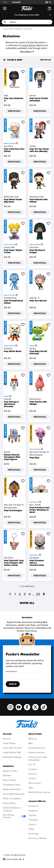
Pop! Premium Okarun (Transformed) (37, 563)
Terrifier (33, 146)
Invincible (8, 349)
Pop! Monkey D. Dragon (38, 251)
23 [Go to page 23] (38, 594)
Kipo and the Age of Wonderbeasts (39, 453)
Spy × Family (35, 505)
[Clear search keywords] (49, 22)
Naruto (33, 96)
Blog (31, 743)
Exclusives (28, 29)
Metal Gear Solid (11, 197)
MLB (6, 96)
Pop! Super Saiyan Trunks (13, 251)
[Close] (50, 15)
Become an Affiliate (37, 838)
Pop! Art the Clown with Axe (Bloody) (39, 150)
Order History (9, 743)
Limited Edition (28, 45)
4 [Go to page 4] (30, 594)
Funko (5, 29)
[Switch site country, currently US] (48, 2)
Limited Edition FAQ (12, 753)
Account (7, 739)
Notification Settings (12, 757)
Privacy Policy (9, 803)
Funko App (34, 834)
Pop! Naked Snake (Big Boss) (13, 201)
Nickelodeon (35, 399)
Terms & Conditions (12, 799)
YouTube (32, 815)
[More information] (17, 143)
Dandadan (34, 558)
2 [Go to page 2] (20, 594)
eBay (31, 788)
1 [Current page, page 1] (15, 594)
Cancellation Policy (12, 785)
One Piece (8, 146)
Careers (32, 778)
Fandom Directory (37, 753)
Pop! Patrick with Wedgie (38, 403)
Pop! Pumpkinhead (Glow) (13, 302)
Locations (33, 769)
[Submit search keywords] (5, 22)
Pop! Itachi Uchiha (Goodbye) (39, 99)
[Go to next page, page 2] (44, 594)
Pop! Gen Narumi (38, 301)
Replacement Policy (12, 789)
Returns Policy (10, 780)
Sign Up (13, 684)
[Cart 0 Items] (50, 8)
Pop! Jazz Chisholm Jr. (14, 99)
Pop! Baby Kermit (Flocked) (38, 352)
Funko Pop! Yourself (12, 748)
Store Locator (35, 783)
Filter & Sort (13, 60)
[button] (23, 72)
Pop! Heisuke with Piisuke (39, 201)
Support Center (10, 771)
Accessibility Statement (14, 794)
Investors (33, 774)
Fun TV (32, 765)
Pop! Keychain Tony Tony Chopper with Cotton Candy (14, 563)
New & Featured (16, 29)
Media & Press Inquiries (40, 792)
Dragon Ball (9, 247)
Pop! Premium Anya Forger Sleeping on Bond (40, 510)
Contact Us (34, 806)
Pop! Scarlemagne (13, 510)
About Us (33, 739)
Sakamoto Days (37, 197)
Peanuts (7, 399)
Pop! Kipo (34, 458)
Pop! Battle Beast (13, 351)
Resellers (7, 776)
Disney (33, 349)
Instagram (33, 811)
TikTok (31, 829)
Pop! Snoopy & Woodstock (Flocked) (11, 404)
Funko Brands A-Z (37, 748)
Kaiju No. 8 (34, 298)
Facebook (33, 820)
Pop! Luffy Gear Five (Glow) (14, 150)
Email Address (11, 672)
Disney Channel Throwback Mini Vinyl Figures (12, 457)
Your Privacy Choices (14, 816)
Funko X (32, 824)
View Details (14, 111)
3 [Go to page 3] (25, 594)
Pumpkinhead (10, 298)
